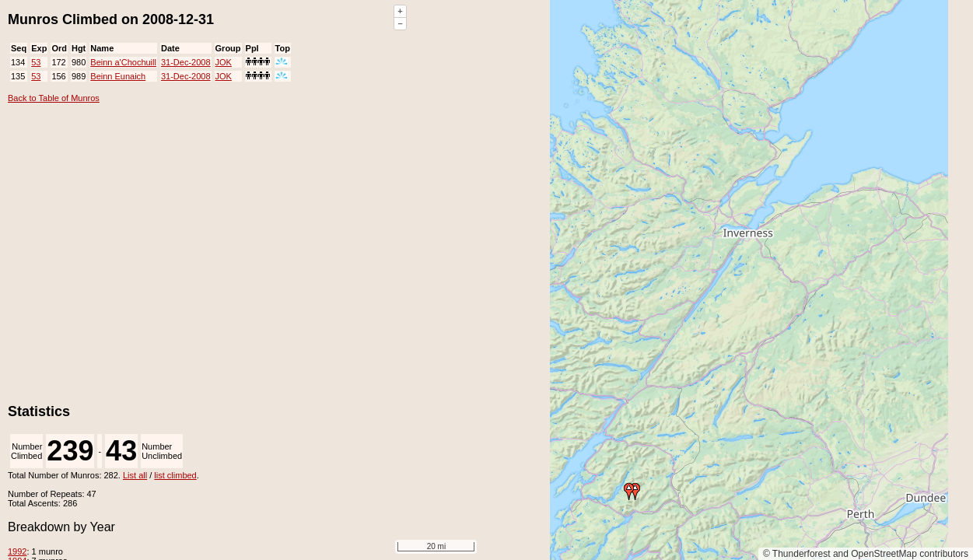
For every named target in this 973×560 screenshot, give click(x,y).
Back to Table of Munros (54, 98)
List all (135, 475)
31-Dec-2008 (186, 62)
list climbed (175, 475)
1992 (17, 551)
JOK (224, 62)
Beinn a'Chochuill (123, 62)
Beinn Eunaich (118, 76)
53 (36, 62)
